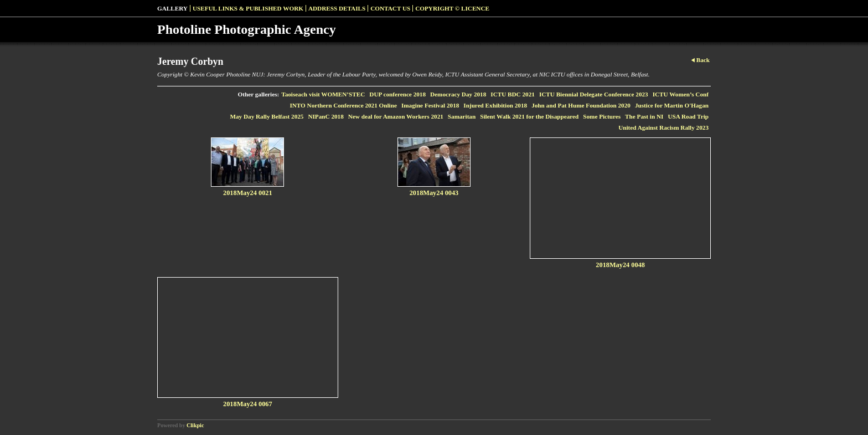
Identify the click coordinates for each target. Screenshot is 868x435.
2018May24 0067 (248, 404)
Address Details (337, 8)
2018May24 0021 (248, 193)
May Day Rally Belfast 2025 (267, 116)
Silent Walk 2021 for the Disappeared (529, 116)
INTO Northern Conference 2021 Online (343, 105)
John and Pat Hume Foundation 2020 (581, 105)
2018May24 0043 (434, 193)
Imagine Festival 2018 (430, 105)
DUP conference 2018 (397, 94)
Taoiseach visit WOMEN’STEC (323, 94)
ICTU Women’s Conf (681, 94)
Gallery (172, 8)
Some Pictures (602, 116)
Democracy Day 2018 (458, 94)
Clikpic (195, 425)
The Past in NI (644, 116)
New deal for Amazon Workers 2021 (396, 116)
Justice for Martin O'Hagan (672, 105)
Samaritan (462, 116)
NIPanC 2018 (325, 116)
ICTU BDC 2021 (513, 94)
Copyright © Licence (452, 8)
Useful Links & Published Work (248, 8)
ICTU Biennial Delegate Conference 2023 (594, 94)
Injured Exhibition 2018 (495, 105)
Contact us (390, 8)
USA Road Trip (688, 116)
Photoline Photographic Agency (247, 29)
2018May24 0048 (620, 265)
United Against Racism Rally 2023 (663, 127)
